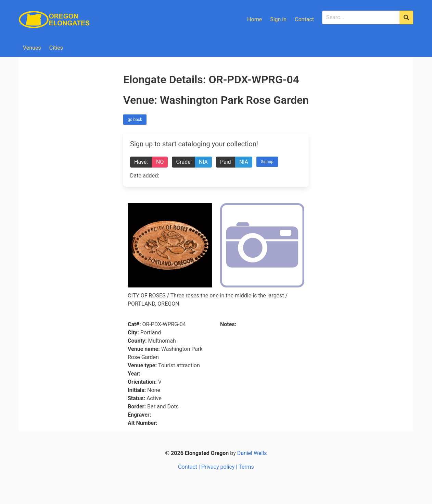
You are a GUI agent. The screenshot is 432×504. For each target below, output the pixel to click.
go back (135, 120)
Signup (267, 162)
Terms (246, 467)
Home (255, 19)
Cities (56, 48)
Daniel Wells (252, 453)
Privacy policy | (220, 467)
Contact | (190, 467)
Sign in (278, 19)
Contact (304, 19)
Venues (32, 48)
